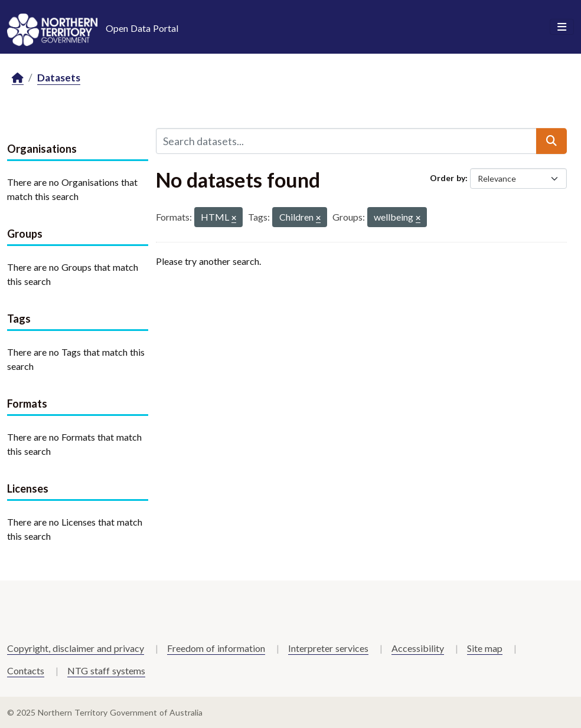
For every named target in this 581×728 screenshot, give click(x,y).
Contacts (26, 670)
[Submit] (551, 141)
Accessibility (418, 648)
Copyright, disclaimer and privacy (76, 648)
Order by (448, 178)
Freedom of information (216, 648)
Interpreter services (328, 648)
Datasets (59, 78)
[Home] (18, 78)
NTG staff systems (106, 670)
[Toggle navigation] (562, 27)
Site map (485, 648)
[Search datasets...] (346, 141)
